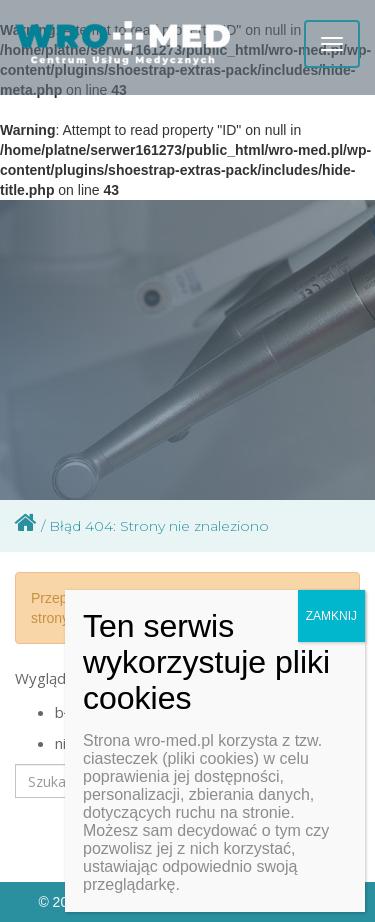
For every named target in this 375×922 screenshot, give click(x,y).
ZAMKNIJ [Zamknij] (331, 616)
